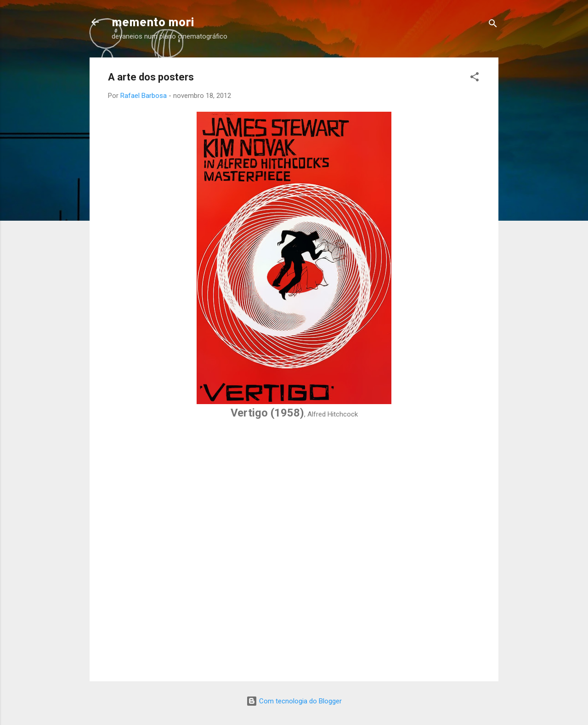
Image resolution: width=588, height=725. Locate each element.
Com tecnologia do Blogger (294, 701)
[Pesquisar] (493, 25)
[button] (475, 78)
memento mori (153, 22)
